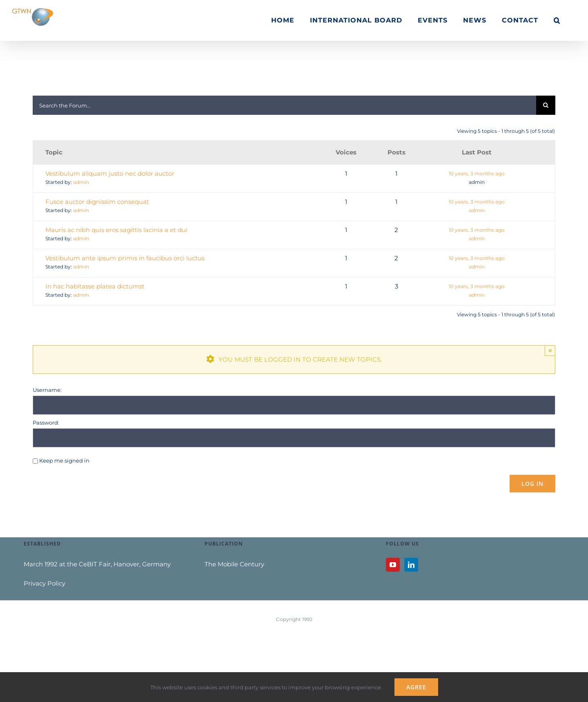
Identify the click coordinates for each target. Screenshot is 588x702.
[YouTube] (393, 565)
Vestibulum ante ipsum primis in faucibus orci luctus (125, 258)
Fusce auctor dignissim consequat (97, 202)
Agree (416, 687)
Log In (532, 484)
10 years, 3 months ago (477, 173)
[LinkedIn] (411, 565)
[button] (557, 20)
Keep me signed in (64, 461)
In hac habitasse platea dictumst (95, 286)
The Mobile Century (234, 564)
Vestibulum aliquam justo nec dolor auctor (110, 173)
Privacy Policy (45, 583)
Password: (46, 423)
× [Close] (550, 350)
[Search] (546, 105)
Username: (47, 390)
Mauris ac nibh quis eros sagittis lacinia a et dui (116, 230)
